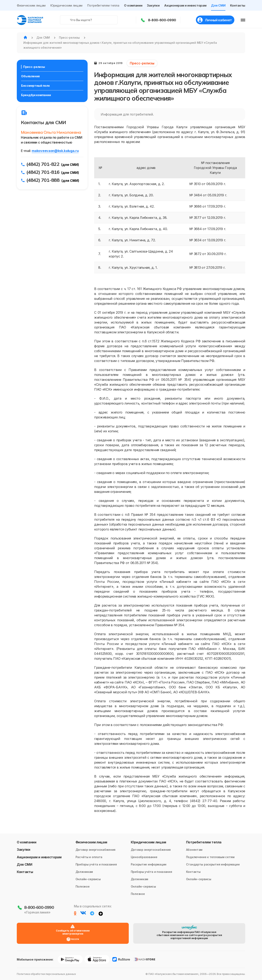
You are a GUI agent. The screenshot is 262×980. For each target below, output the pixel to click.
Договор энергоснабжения (96, 850)
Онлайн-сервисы (88, 879)
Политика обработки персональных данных (46, 974)
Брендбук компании (36, 95)
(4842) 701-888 (43, 180)
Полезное (83, 886)
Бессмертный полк (35, 86)
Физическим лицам (31, 5)
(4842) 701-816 (43, 172)
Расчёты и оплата (89, 857)
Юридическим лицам (66, 5)
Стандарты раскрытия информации (213, 864)
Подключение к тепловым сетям (210, 857)
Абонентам (194, 850)
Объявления (30, 76)
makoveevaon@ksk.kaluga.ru (55, 151)
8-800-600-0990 (162, 20)
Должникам (84, 872)
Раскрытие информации (149, 864)
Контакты (238, 5)
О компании (133, 5)
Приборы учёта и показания (96, 864)
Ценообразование (144, 857)
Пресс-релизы (34, 67)
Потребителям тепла (103, 5)
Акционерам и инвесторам (185, 5)
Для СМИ (218, 5)
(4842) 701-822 (43, 164)
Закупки (153, 5)
